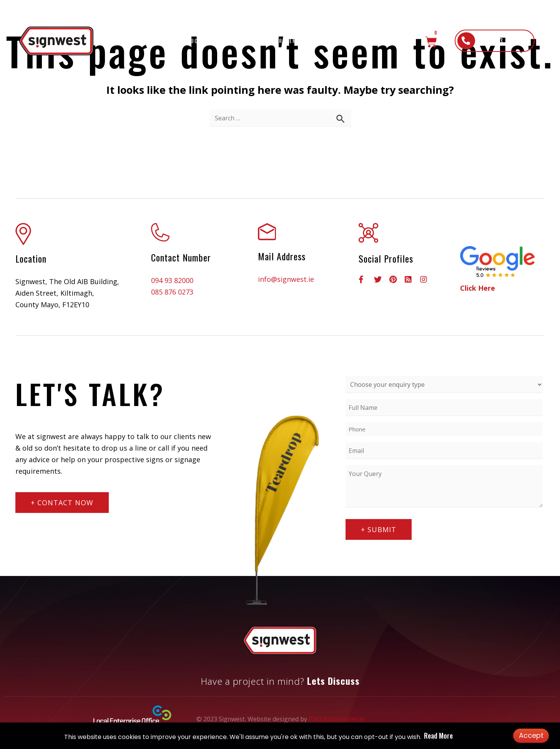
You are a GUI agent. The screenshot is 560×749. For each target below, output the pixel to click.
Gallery (339, 41)
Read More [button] (438, 736)
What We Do (247, 41)
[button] (495, 41)
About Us (201, 41)
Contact (400, 41)
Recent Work (298, 41)
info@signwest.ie (286, 279)
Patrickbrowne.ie (337, 719)
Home (169, 41)
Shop (369, 41)
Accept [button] (531, 735)
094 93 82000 (172, 280)
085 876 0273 (172, 292)
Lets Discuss (333, 681)
